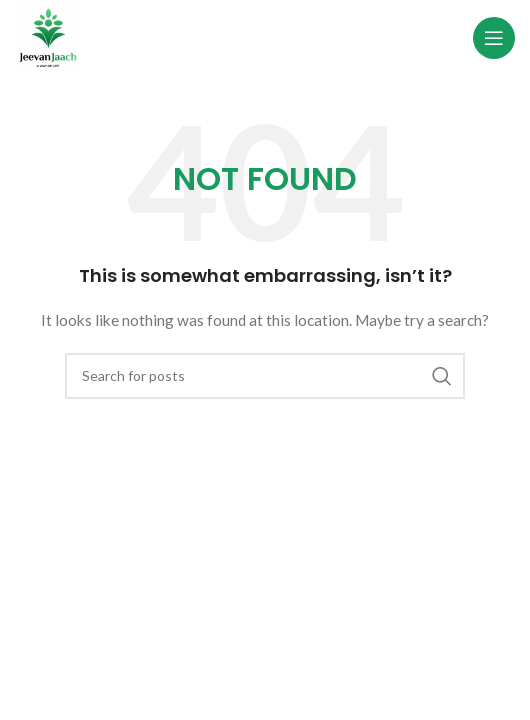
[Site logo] (47, 35)
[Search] (265, 376)
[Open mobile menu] (494, 38)
